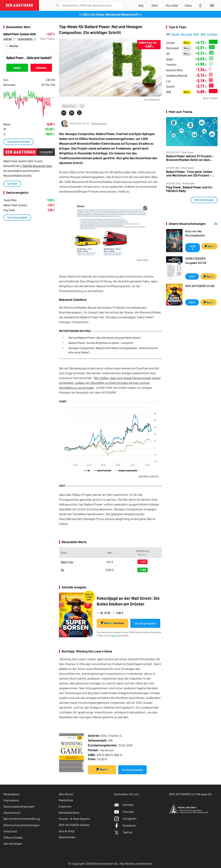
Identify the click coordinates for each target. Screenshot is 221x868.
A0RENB (9, 39)
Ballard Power (69, 106)
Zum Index (12, 183)
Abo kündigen (13, 843)
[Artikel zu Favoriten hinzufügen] (79, 113)
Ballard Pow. (67, 562)
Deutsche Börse (174, 70)
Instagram (125, 818)
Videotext (10, 831)
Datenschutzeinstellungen (21, 825)
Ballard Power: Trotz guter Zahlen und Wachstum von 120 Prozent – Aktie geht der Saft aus (189, 173)
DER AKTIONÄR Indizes (74, 825)
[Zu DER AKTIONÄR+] (172, 5)
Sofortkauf (112, 623)
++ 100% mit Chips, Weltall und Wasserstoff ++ (110, 14)
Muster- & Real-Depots (74, 819)
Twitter (123, 832)
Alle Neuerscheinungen (212, 224)
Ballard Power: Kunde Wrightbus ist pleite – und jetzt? (101, 343)
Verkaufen (41, 68)
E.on (168, 81)
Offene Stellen (13, 837)
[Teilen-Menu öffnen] (64, 113)
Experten (65, 806)
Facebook (125, 825)
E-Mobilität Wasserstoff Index (36, 166)
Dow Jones (186, 34)
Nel (82, 106)
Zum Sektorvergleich (17, 217)
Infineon (170, 43)
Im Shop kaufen (145, 623)
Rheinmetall (172, 48)
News (187, 43)
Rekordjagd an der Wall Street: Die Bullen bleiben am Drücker (128, 601)
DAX (168, 34)
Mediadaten (11, 794)
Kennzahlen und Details (18, 142)
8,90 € (192, 302)
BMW (169, 92)
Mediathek (66, 800)
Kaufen (17, 68)
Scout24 (170, 86)
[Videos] (188, 5)
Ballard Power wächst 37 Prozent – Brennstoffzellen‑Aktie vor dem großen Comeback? (190, 158)
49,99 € (193, 248)
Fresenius (171, 65)
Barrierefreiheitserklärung (22, 819)
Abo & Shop (67, 831)
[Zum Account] (155, 5)
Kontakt (124, 805)
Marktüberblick (69, 813)
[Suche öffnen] (58, 5)
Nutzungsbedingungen (19, 806)
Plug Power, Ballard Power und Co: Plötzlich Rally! (189, 189)
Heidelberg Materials (177, 76)
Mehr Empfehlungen (204, 200)
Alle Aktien (66, 794)
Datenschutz (12, 813)
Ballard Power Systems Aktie (20, 34)
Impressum (11, 800)
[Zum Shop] (141, 5)
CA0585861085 (27, 39)
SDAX (203, 34)
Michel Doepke (99, 123)
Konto (114, 635)
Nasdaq (175, 34)
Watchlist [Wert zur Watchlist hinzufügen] (14, 46)
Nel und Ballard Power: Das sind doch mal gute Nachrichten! (105, 338)
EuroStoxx (212, 34)
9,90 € (192, 276)
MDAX (196, 34)
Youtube (124, 812)
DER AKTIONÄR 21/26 (200, 286)
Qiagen (170, 59)
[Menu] (211, 5)
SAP (168, 54)
